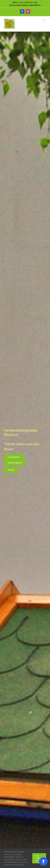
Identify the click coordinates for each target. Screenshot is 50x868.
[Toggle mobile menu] (45, 20)
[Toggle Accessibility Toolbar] (43, 861)
